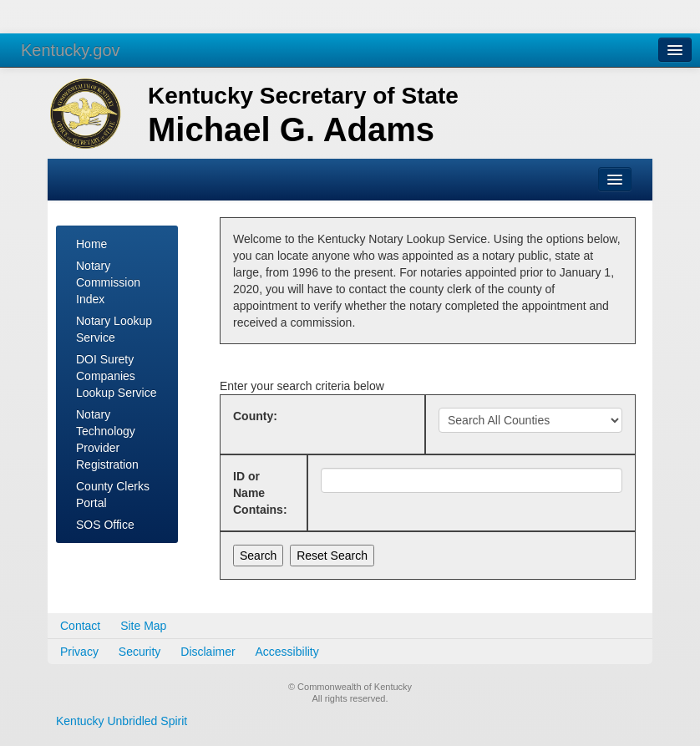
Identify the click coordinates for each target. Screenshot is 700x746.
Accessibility (287, 652)
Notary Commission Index (108, 282)
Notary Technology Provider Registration (107, 439)
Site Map (143, 626)
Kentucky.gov (71, 50)
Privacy (79, 652)
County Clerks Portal (113, 495)
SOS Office (105, 525)
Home (91, 244)
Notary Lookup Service (114, 329)
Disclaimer (208, 652)
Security (140, 652)
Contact (80, 626)
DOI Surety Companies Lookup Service (117, 376)
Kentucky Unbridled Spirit (122, 721)
